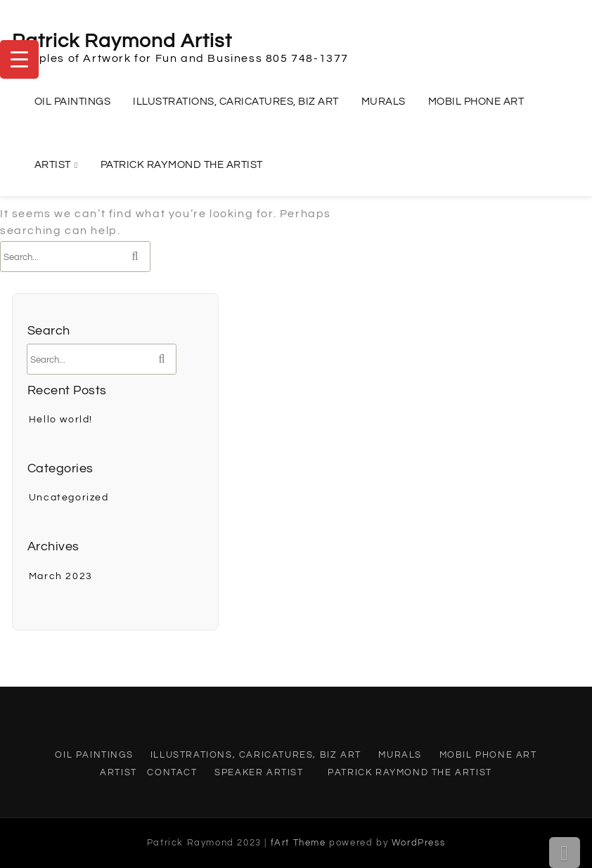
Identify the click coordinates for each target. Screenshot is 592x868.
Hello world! (61, 420)
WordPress (418, 843)
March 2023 (61, 576)
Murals (384, 102)
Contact (172, 772)
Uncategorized (69, 498)
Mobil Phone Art (476, 102)
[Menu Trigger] (19, 59)
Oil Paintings (73, 102)
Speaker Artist (259, 772)
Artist (53, 165)
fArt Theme (298, 843)
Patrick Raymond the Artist (182, 165)
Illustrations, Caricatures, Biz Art (236, 102)
